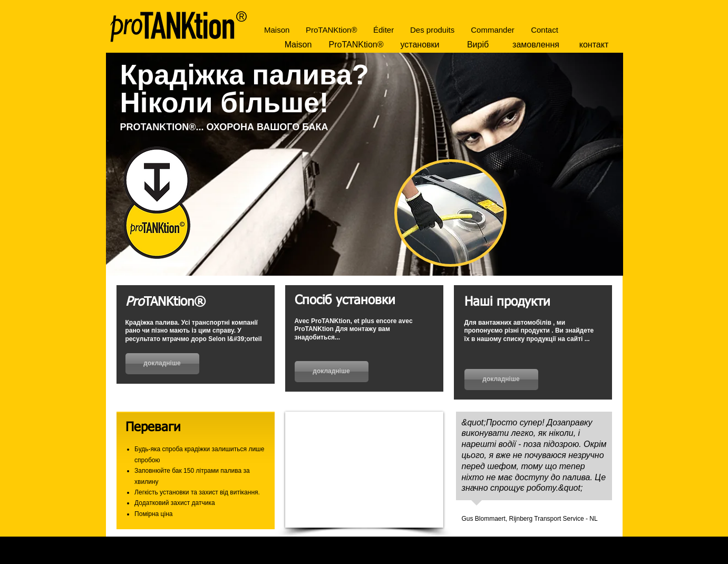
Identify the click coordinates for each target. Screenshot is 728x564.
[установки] (420, 45)
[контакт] (594, 45)
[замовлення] (536, 45)
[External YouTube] (364, 470)
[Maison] (298, 45)
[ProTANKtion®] (356, 45)
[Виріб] (478, 45)
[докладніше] (162, 364)
